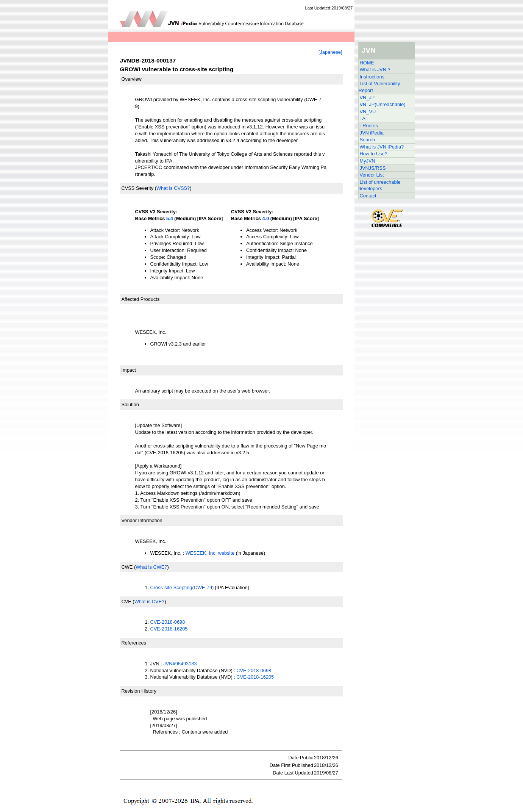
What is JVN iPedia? (382, 147)
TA (363, 118)
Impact (129, 370)
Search (368, 140)
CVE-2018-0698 (168, 622)
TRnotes (369, 126)
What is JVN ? (375, 70)
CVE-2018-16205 (169, 629)
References (134, 643)
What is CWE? (151, 567)
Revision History (139, 691)
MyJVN (368, 161)
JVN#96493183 (180, 664)
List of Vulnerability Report (379, 87)
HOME (367, 63)
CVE (126, 602)
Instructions (372, 77)
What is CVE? (150, 602)
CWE (127, 567)
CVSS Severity (138, 188)
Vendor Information (142, 520)
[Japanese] (330, 52)
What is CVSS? (173, 188)
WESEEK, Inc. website (210, 553)
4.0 (266, 218)
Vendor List (372, 175)
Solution (130, 404)
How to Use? (374, 154)
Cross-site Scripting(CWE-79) (182, 587)
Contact (368, 196)
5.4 (170, 218)
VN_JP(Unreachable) (383, 104)
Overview (132, 79)
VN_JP (367, 98)
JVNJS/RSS (373, 168)
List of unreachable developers (380, 185)
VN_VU (368, 112)
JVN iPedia (372, 133)
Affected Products (141, 299)
